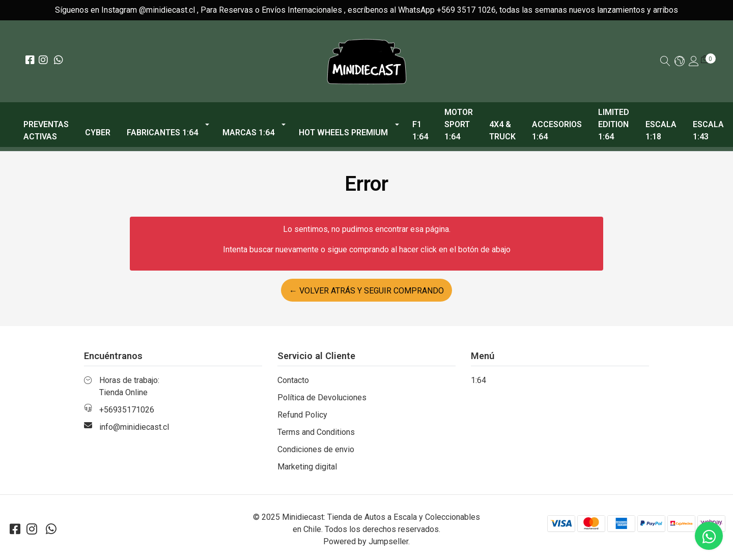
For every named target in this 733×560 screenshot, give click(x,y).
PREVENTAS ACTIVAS (46, 130)
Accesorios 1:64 (557, 130)
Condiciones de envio (316, 449)
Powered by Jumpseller (366, 541)
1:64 (478, 380)
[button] (680, 62)
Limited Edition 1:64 (614, 124)
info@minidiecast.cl (134, 427)
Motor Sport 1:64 (459, 124)
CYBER (98, 132)
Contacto (293, 380)
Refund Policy (302, 415)
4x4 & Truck (502, 130)
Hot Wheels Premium (343, 132)
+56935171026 (127, 410)
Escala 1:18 (661, 130)
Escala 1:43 (708, 130)
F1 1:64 (420, 130)
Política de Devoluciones (322, 397)
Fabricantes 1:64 (162, 132)
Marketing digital (307, 467)
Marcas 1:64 (248, 132)
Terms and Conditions (316, 432)
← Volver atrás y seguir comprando (366, 291)
